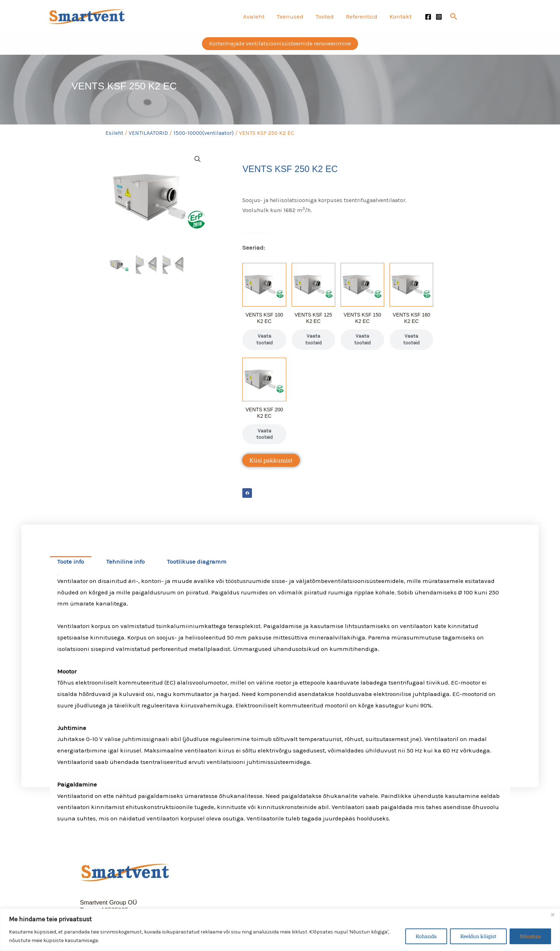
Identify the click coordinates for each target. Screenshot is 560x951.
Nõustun (530, 936)
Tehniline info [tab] (125, 562)
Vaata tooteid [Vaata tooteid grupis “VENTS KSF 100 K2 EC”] (264, 339)
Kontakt (401, 16)
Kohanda (426, 936)
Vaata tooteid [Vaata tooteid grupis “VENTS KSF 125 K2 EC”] (313, 339)
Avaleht (254, 16)
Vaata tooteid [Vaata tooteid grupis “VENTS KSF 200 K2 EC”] (264, 434)
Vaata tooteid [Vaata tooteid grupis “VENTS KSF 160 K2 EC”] (411, 339)
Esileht (114, 133)
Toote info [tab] (71, 562)
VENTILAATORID (148, 133)
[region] (280, 930)
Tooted (325, 16)
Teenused (290, 16)
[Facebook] (428, 17)
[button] (454, 16)
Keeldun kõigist (478, 936)
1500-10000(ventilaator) (204, 133)
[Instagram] (439, 17)
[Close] (552, 915)
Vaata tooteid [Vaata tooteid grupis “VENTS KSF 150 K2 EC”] (362, 339)
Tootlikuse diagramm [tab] (197, 562)
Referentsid (362, 16)
